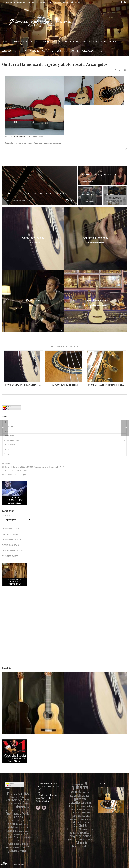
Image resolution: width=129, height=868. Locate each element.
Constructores (19, 41)
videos (86, 793)
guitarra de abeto (75, 840)
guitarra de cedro (88, 840)
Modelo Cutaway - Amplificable (21, 821)
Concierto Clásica (17, 811)
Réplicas (19, 834)
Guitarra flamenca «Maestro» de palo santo (107, 385)
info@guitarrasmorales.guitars (50, 2)
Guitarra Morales (87, 181)
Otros (12, 824)
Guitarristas (15, 807)
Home (5, 41)
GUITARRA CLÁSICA (10, 529)
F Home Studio (26, 811)
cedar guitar (87, 819)
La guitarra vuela (19, 849)
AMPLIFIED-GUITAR (10, 556)
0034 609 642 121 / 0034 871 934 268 (20, 2)
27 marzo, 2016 (25, 200)
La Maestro (80, 843)
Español (7, 407)
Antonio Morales (82, 812)
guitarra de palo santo (78, 809)
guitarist (85, 836)
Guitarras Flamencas (16, 847)
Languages (76, 2)
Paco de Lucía (90, 41)
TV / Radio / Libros (87, 201)
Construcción (48, 41)
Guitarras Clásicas (12, 200)
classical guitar (84, 806)
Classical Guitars (18, 844)
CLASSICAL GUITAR (10, 534)
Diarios (18, 817)
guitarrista (76, 833)
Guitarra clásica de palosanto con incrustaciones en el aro (42, 194)
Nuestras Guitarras (69, 41)
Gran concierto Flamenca (18, 841)
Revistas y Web (111, 201)
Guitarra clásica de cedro (65, 385)
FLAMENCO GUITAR (10, 545)
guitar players (78, 784)
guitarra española (77, 801)
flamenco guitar (80, 846)
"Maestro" (27, 838)
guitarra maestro (77, 827)
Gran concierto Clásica (18, 804)
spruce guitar (87, 830)
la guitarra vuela (80, 787)
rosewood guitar (76, 819)
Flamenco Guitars (18, 797)
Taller (34, 41)
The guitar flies (18, 793)
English (7, 409)
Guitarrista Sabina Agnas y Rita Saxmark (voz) (104, 175)
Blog (103, 41)
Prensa (113, 41)
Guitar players (18, 800)
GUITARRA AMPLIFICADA (12, 550)
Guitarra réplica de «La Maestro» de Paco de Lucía (24, 385)
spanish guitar (80, 796)
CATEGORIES (8, 516)
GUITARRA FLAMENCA (11, 540)
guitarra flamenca (80, 822)
